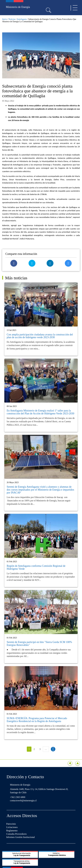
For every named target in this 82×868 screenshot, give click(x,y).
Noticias (12, 19)
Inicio (5, 19)
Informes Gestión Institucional (21, 837)
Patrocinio (11, 824)
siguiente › (53, 749)
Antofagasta (22, 19)
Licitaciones (12, 827)
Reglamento (12, 831)
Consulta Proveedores (16, 834)
